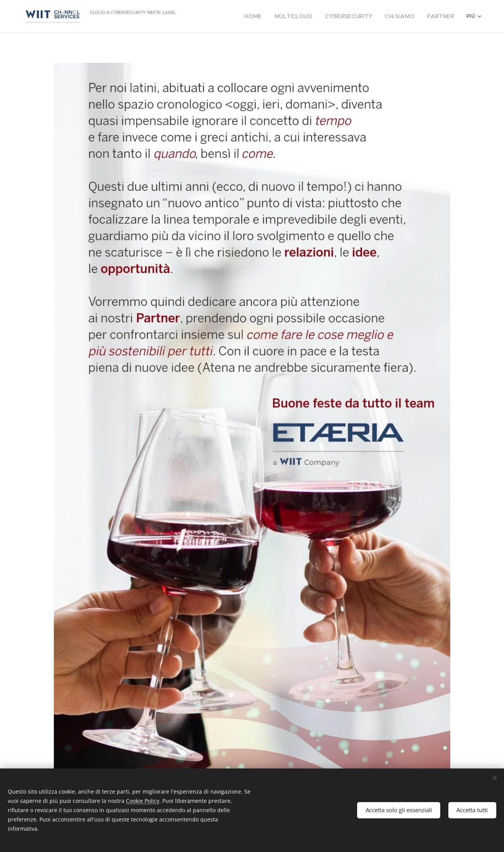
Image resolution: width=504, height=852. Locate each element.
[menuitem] (229, 16)
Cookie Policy (143, 801)
